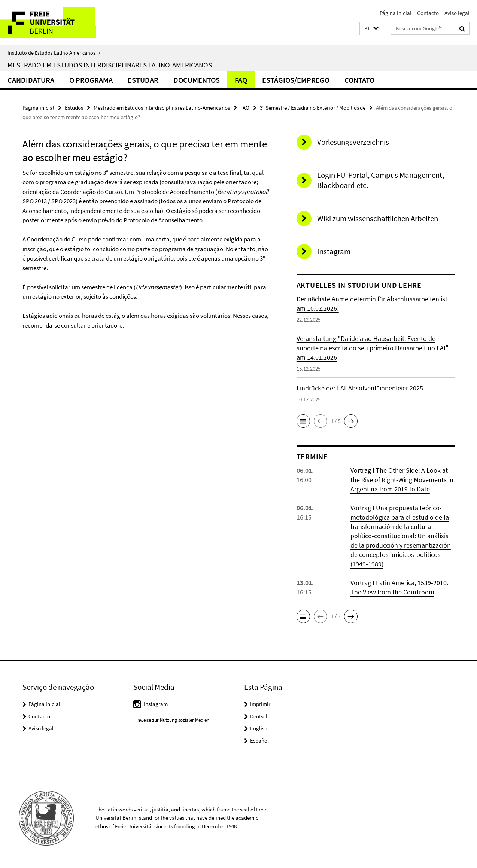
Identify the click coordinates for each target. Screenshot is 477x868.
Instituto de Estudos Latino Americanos (54, 53)
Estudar (143, 80)
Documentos (197, 80)
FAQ (241, 80)
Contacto (428, 13)
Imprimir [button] (260, 704)
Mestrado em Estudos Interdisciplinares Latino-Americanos (110, 65)
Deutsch (259, 716)
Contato (359, 80)
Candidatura (31, 80)
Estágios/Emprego (296, 80)
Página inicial (396, 13)
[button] (371, 29)
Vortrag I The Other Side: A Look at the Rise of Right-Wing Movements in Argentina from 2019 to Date (402, 480)
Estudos (74, 108)
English (259, 728)
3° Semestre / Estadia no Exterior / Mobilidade (313, 108)
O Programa (91, 80)
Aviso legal (457, 13)
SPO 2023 (63, 201)
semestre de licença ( (108, 287)
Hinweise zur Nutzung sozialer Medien (171, 720)
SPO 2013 (35, 201)
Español (259, 741)
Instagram (156, 704)
